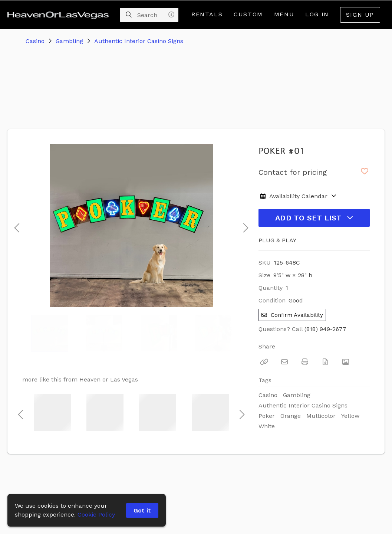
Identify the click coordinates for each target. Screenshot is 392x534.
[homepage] (60, 15)
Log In (317, 14)
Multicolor (321, 416)
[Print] (305, 362)
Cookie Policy (96, 515)
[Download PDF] (325, 362)
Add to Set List (314, 218)
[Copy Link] (264, 362)
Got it (142, 510)
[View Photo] (346, 362)
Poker (267, 416)
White (267, 426)
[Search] (129, 15)
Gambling (69, 41)
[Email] (284, 362)
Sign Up (360, 15)
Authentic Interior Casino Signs (139, 41)
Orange (291, 416)
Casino (35, 41)
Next (244, 226)
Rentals (207, 14)
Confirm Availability (292, 315)
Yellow (350, 416)
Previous (17, 226)
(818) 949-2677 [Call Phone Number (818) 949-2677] (325, 329)
